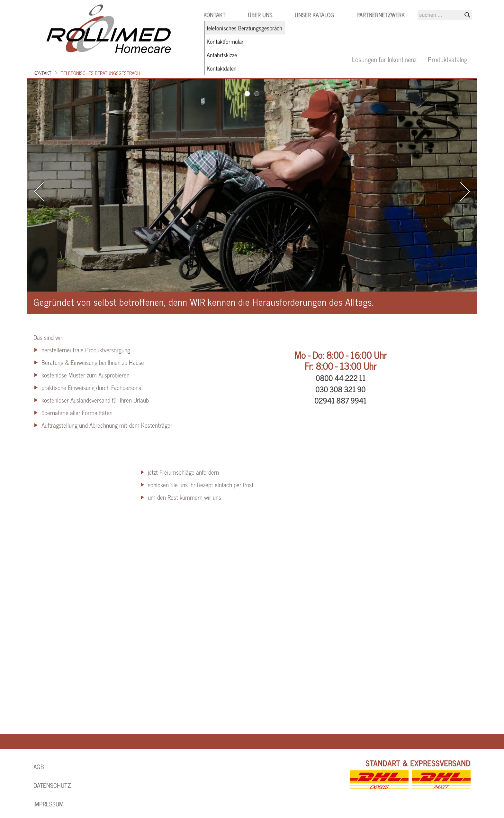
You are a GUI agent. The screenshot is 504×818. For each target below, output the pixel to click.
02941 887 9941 (340, 400)
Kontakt (42, 73)
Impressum (49, 804)
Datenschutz (52, 785)
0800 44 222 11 (341, 378)
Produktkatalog (448, 59)
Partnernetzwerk (381, 14)
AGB (39, 767)
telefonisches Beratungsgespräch (100, 73)
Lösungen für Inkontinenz (384, 59)
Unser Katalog (314, 14)
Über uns (260, 14)
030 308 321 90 (340, 389)
